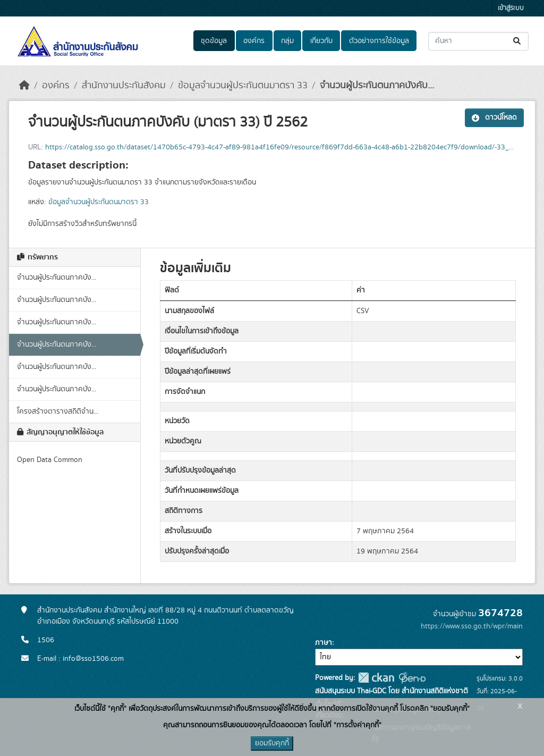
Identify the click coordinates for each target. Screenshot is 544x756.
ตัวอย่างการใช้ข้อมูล (379, 41)
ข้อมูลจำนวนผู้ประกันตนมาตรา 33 (243, 86)
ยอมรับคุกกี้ (272, 743)
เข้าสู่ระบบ (511, 8)
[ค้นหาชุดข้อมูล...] (478, 41)
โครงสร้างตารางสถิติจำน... (58, 411)
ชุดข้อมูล (214, 41)
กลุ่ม (287, 41)
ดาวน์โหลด (494, 117)
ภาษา (324, 643)
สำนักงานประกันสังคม (124, 86)
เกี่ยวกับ (321, 41)
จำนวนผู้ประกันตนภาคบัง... (57, 278)
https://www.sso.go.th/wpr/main (472, 626)
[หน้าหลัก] (24, 86)
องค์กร (254, 41)
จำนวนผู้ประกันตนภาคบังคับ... (377, 86)
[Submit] (518, 41)
